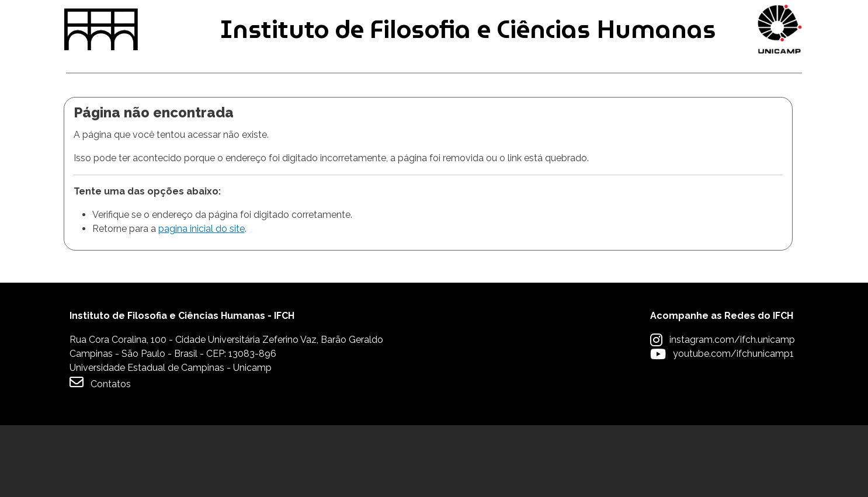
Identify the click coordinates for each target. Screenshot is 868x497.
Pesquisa (423, 128)
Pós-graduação (265, 128)
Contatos (100, 454)
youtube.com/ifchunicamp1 (733, 425)
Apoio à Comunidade (738, 128)
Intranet (360, 18)
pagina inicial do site (202, 301)
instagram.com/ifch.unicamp (732, 411)
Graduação (102, 128)
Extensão (563, 128)
